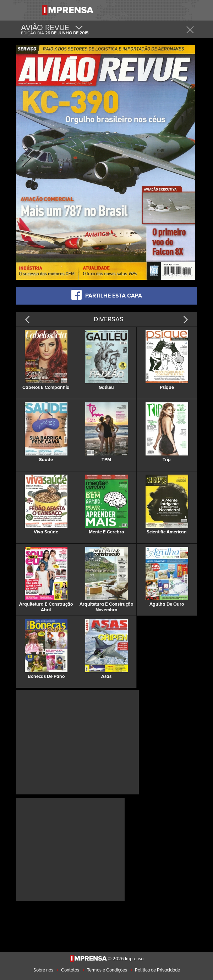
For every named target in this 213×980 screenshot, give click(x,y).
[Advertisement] (77, 741)
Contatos (70, 970)
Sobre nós (43, 970)
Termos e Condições (107, 970)
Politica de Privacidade (157, 970)
